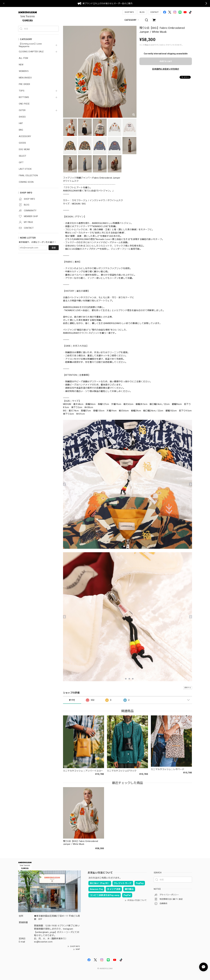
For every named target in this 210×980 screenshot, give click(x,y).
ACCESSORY (25, 136)
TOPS (22, 91)
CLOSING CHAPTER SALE (31, 52)
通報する (188, 688)
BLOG (142, 12)
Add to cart (166, 61)
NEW (21, 65)
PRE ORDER (24, 84)
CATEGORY (132, 20)
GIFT (21, 163)
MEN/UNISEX (25, 78)
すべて (72, 700)
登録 (54, 248)
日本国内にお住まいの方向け (166, 69)
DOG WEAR (24, 149)
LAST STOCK (25, 169)
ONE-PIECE (24, 104)
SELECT (23, 156)
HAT (21, 123)
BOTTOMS (24, 97)
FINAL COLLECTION (28, 176)
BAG (21, 130)
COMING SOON (26, 182)
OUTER (22, 110)
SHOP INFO (129, 12)
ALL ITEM (23, 58)
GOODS (22, 143)
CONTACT (154, 12)
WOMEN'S (24, 71)
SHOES (22, 117)
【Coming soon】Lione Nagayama (30, 45)
